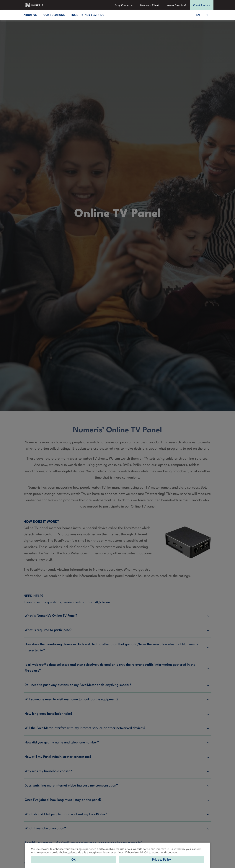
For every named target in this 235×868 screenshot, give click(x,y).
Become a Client (150, 5)
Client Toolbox (202, 5)
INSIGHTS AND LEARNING (88, 15)
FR (207, 15)
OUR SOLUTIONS (54, 15)
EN (198, 15)
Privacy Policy (162, 860)
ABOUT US (30, 15)
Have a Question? (176, 5)
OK (74, 860)
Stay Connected (125, 5)
